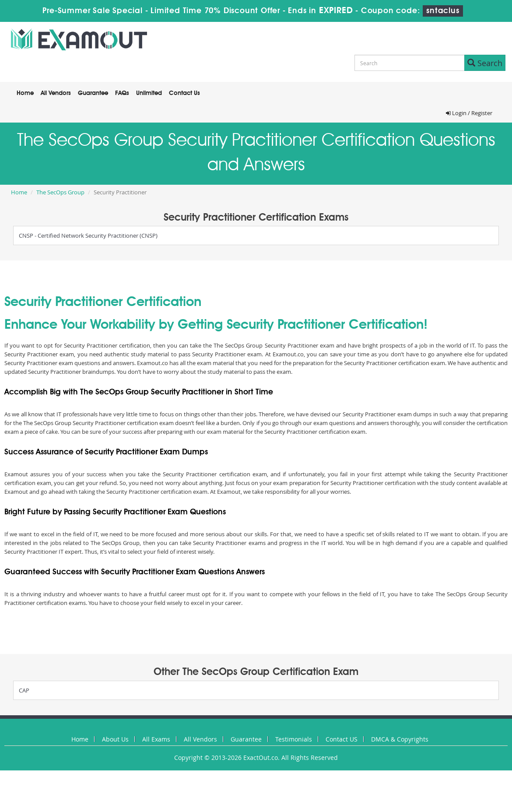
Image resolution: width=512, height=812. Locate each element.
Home (25, 93)
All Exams (156, 739)
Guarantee (93, 93)
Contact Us (184, 93)
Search (485, 63)
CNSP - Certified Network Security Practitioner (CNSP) (88, 236)
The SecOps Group (60, 192)
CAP (24, 690)
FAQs (122, 93)
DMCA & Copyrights (400, 739)
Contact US (342, 739)
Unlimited (149, 93)
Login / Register (469, 113)
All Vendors (56, 93)
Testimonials (294, 739)
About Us (115, 739)
